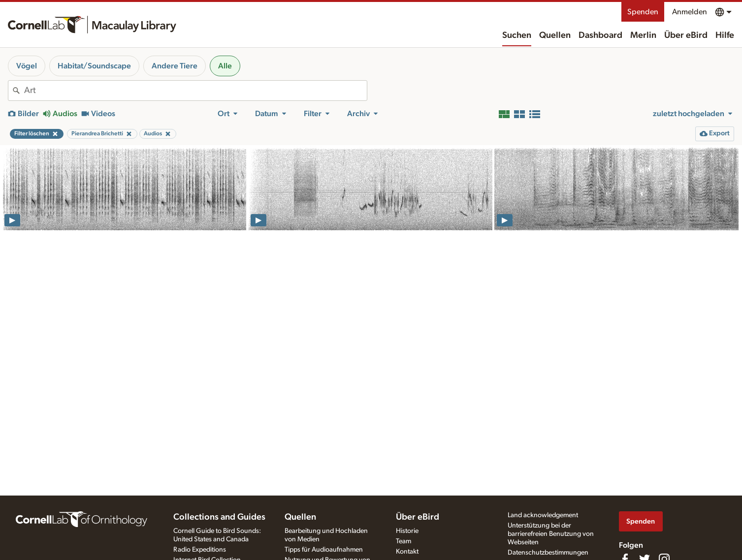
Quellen (555, 35)
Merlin (643, 35)
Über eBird (686, 35)
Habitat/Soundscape (94, 66)
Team (403, 541)
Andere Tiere (175, 66)
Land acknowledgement (543, 515)
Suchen (517, 35)
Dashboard (600, 35)
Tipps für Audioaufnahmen (324, 550)
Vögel (27, 66)
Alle (225, 66)
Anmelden (690, 12)
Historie (407, 531)
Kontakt (407, 552)
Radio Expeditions (200, 550)
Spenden (643, 12)
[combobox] (195, 91)
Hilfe (725, 35)
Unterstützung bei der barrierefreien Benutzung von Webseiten (551, 534)
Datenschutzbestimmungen (548, 553)
